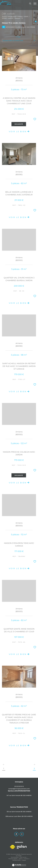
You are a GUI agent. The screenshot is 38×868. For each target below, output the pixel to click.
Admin (21, 859)
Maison (17, 18)
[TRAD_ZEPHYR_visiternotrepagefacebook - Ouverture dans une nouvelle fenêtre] (16, 834)
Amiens (11, 18)
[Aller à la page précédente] (4, 764)
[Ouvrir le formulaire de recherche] (30, 4)
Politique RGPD (16, 860)
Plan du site (23, 857)
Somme (4, 18)
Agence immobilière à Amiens (12, 17)
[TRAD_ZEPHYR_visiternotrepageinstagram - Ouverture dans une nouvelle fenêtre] (22, 834)
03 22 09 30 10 (19, 786)
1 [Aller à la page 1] (4, 769)
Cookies (24, 860)
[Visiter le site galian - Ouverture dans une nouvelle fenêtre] (22, 847)
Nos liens (27, 859)
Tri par (18, 37)
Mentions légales (13, 859)
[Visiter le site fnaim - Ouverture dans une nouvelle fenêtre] (13, 847)
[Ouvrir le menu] (35, 4)
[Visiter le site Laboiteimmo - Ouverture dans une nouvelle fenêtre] (19, 864)
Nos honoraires (15, 857)
